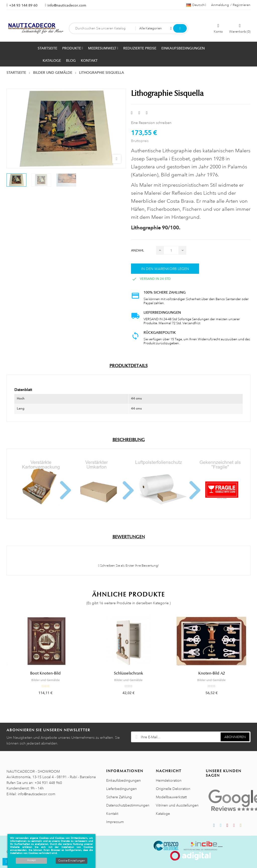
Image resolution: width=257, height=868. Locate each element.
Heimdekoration (169, 780)
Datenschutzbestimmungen (128, 805)
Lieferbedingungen (121, 789)
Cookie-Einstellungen (72, 861)
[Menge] (171, 250)
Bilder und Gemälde (46, 680)
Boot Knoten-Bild (45, 673)
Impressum (115, 822)
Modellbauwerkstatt (171, 797)
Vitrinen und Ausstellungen (177, 805)
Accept (31, 860)
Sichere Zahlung (119, 797)
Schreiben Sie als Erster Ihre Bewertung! (128, 566)
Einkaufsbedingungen (123, 780)
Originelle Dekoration (173, 789)
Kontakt (112, 814)
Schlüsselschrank (128, 673)
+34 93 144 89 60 (23, 5)
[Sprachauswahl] (196, 5)
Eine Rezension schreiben (151, 123)
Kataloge (163, 814)
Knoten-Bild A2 (212, 673)
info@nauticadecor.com (67, 5)
